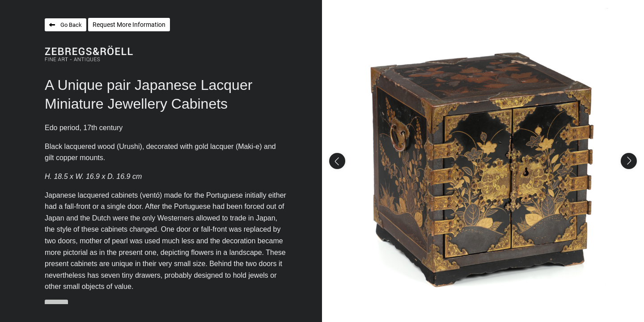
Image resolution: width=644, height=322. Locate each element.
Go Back (71, 25)
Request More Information (129, 25)
